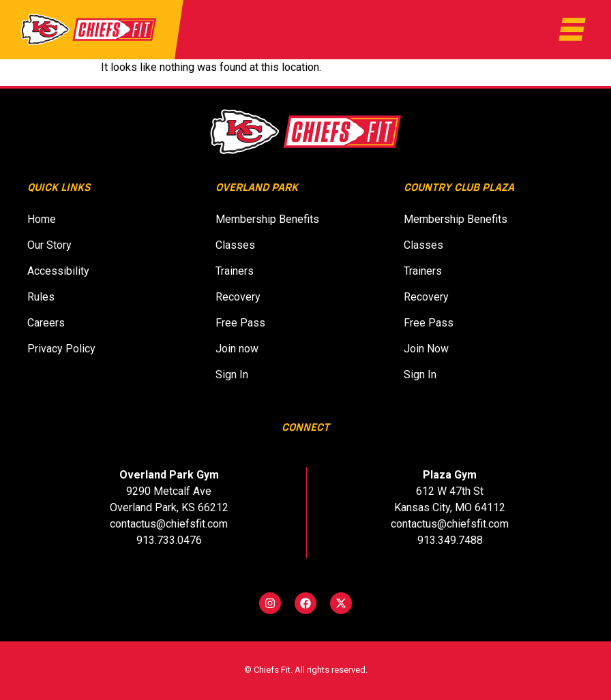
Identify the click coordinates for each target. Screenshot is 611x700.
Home (42, 219)
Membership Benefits (267, 219)
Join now (241, 349)
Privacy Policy (61, 349)
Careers (46, 323)
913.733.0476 (169, 540)
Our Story (49, 245)
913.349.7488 (450, 540)
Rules (41, 297)
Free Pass (240, 323)
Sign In (236, 375)
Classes (235, 245)
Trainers (235, 271)
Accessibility (58, 271)
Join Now (430, 349)
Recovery (238, 297)
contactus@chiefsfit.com (169, 524)
